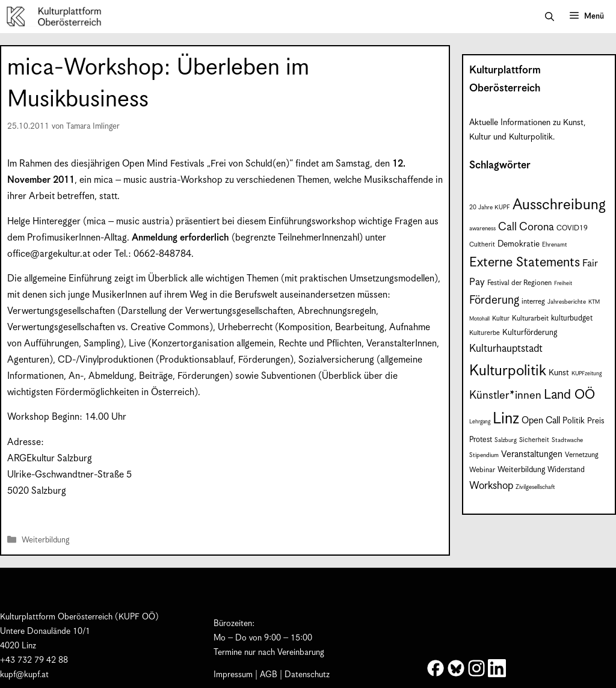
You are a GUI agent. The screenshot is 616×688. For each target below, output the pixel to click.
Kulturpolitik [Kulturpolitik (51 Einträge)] (508, 371)
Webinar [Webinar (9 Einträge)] (482, 470)
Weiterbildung (45, 541)
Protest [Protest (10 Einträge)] (481, 440)
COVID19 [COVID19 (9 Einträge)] (572, 228)
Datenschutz (307, 675)
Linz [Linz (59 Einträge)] (506, 419)
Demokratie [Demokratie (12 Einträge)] (519, 244)
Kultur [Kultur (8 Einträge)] (501, 318)
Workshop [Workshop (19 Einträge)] (491, 486)
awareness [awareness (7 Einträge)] (482, 229)
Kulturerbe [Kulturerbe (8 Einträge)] (485, 333)
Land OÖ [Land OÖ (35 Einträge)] (569, 395)
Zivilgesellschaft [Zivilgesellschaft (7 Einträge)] (535, 487)
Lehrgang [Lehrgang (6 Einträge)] (480, 422)
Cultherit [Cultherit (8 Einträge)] (482, 244)
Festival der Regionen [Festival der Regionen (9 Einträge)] (519, 283)
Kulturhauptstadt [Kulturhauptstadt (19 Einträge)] (506, 349)
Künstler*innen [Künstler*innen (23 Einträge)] (505, 395)
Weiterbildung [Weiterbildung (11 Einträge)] (521, 470)
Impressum (233, 675)
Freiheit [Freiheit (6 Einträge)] (563, 284)
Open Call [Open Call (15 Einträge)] (541, 421)
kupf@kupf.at (24, 675)
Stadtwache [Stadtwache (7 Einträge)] (567, 440)
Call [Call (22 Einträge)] (507, 227)
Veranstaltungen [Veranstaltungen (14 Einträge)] (532, 454)
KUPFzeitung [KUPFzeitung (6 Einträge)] (587, 374)
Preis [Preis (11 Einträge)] (596, 421)
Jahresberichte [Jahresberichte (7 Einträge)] (567, 302)
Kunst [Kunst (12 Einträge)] (559, 373)
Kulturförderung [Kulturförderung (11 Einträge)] (530, 333)
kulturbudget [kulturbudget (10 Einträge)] (572, 318)
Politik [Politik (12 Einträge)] (574, 421)
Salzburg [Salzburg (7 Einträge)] (506, 440)
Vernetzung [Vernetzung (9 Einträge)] (582, 455)
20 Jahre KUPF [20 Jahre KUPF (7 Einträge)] (490, 207)
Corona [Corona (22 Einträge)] (537, 227)
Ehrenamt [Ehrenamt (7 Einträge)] (555, 245)
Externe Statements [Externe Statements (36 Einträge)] (525, 263)
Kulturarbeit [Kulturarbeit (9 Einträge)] (530, 318)
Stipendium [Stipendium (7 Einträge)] (484, 455)
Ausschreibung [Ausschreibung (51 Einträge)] (559, 205)
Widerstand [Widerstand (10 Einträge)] (566, 470)
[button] (550, 17)
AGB (269, 675)
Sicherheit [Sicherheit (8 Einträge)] (534, 440)
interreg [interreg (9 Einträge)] (533, 302)
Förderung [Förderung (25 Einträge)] (494, 300)
